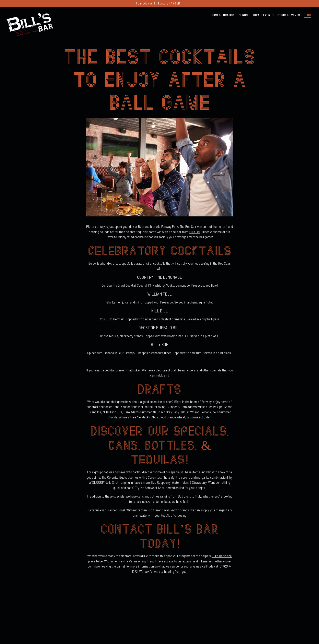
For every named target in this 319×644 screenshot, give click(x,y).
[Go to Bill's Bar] (158, 3)
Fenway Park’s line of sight (131, 563)
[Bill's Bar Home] (30, 24)
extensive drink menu (197, 563)
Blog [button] (307, 15)
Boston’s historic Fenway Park (158, 229)
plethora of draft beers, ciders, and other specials (189, 372)
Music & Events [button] (289, 15)
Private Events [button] (263, 15)
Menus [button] (243, 15)
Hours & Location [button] (222, 15)
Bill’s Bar (195, 234)
